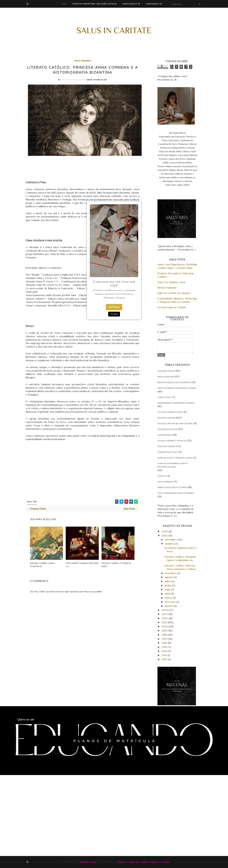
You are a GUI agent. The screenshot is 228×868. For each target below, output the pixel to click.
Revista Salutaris (167, 288)
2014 (165, 651)
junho (168, 585)
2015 (165, 647)
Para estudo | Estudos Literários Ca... (82, 565)
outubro (170, 544)
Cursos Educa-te (131, 4)
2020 (165, 626)
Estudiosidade (164, 435)
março (169, 598)
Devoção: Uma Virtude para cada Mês (175, 424)
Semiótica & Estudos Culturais (172, 487)
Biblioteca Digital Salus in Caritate (174, 382)
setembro (171, 573)
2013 (165, 655)
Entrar (114, 307)
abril (168, 594)
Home (64, 4)
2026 (165, 531)
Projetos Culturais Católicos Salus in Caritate (143, 862)
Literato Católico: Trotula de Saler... (116, 565)
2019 (165, 631)
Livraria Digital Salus (168, 452)
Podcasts (162, 476)
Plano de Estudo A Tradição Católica (175, 458)
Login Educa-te (154, 4)
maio (168, 590)
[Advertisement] (69, 794)
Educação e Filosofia (167, 429)
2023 (165, 614)
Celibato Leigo (164, 397)
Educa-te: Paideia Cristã (171, 282)
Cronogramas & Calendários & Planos (176, 403)
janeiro (169, 606)
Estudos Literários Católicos (172, 441)
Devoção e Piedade (166, 418)
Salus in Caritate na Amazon (174, 293)
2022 (165, 618)
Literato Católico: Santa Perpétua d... (42, 565)
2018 (165, 635)
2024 (165, 610)
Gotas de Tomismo (166, 446)
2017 (165, 639)
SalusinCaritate (88, 862)
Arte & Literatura (83, 61)
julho (168, 581)
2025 (165, 536)
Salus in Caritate (114, 30)
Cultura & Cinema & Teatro (170, 412)
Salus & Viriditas (165, 482)
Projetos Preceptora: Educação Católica (95, 4)
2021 (165, 622)
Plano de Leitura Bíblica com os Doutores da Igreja (172, 465)
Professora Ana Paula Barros (73, 80)
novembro (171, 540)
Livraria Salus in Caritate (172, 307)
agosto (169, 577)
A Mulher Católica (166, 371)
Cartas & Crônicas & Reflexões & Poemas (177, 388)
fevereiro (171, 602)
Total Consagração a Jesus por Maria (176, 493)
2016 (165, 643)
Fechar (114, 314)
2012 (165, 659)
